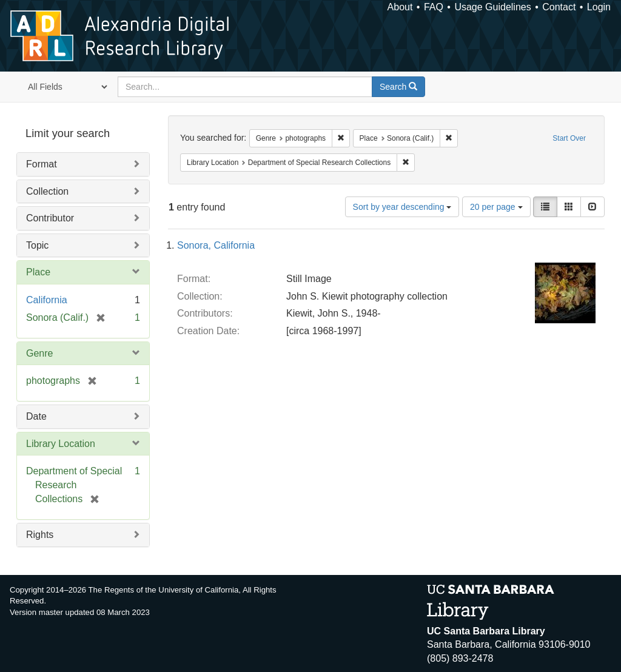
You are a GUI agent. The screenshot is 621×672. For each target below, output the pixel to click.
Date (36, 416)
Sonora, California (216, 245)
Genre (39, 353)
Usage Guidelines (492, 7)
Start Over (569, 138)
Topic (37, 245)
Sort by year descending (402, 207)
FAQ (434, 7)
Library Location (61, 444)
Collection (47, 191)
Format (42, 164)
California (47, 300)
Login (599, 7)
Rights (40, 535)
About (400, 7)
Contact (559, 7)
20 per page (496, 207)
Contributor (50, 218)
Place (38, 272)
